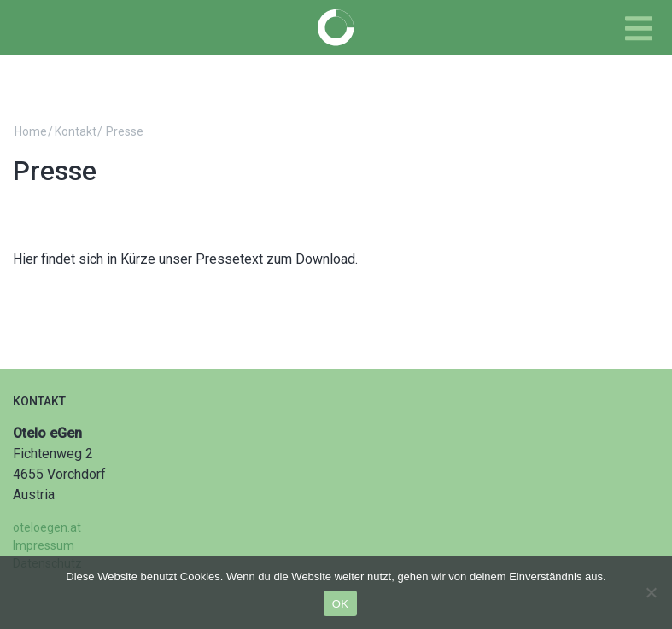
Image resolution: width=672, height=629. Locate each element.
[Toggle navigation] (639, 29)
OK (340, 604)
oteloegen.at (47, 527)
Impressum (44, 545)
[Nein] (651, 592)
